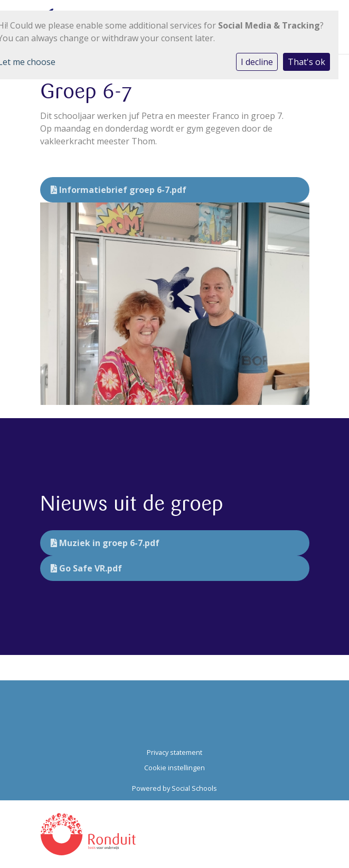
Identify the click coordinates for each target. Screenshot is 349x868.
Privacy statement (175, 752)
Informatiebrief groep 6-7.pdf (119, 190)
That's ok (306, 62)
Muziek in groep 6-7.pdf (105, 543)
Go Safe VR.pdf (86, 568)
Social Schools (194, 788)
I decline (257, 62)
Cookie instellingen (175, 768)
